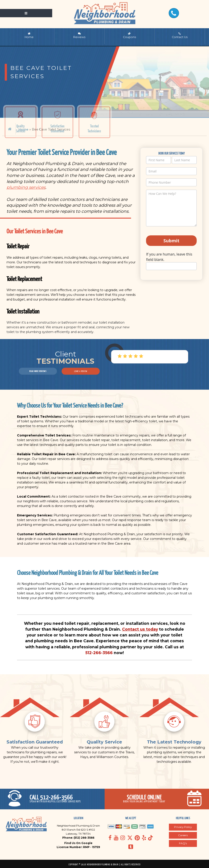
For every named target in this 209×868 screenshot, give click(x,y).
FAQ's (183, 843)
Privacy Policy (183, 827)
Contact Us (180, 35)
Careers (183, 835)
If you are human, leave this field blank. (169, 257)
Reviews (79, 35)
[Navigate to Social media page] (110, 838)
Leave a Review (81, 371)
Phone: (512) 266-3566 (78, 838)
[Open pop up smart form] (157, 799)
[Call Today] (174, 13)
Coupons (129, 35)
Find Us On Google (78, 843)
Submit (171, 241)
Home (29, 35)
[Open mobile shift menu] (26, 13)
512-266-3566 (99, 653)
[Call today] (52, 799)
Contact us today (140, 629)
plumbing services (26, 187)
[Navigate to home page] (104, 13)
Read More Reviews (38, 371)
